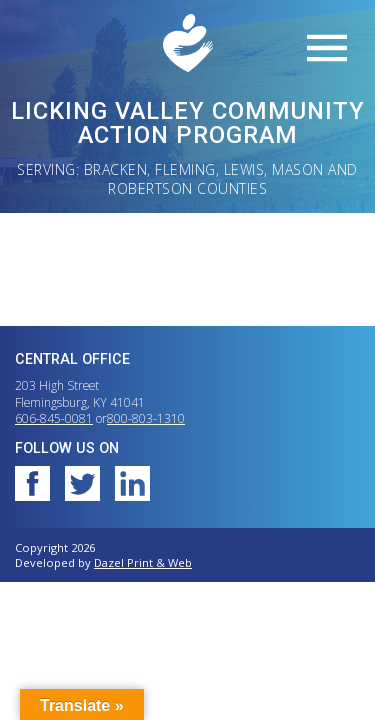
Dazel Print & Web (143, 562)
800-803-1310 (146, 418)
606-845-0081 (54, 418)
